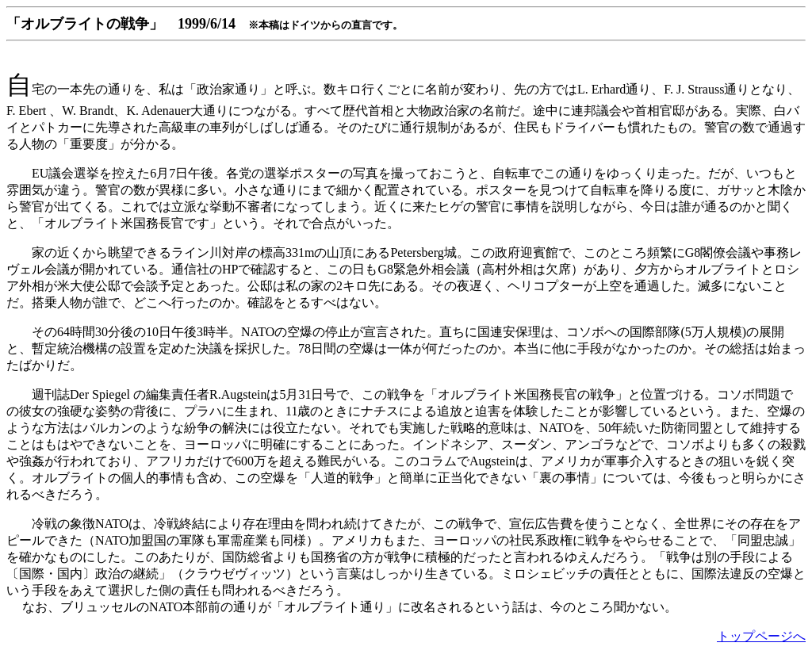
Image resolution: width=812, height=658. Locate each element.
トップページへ (761, 636)
